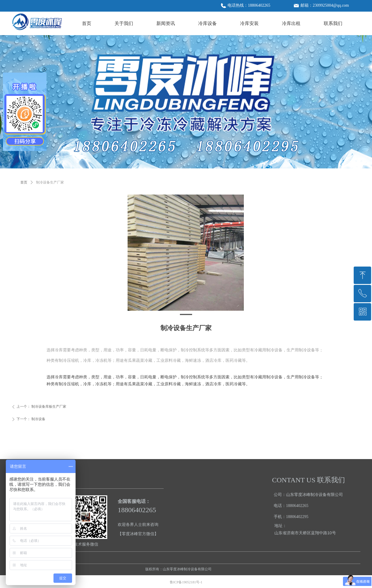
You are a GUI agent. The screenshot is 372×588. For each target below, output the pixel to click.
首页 (24, 182)
